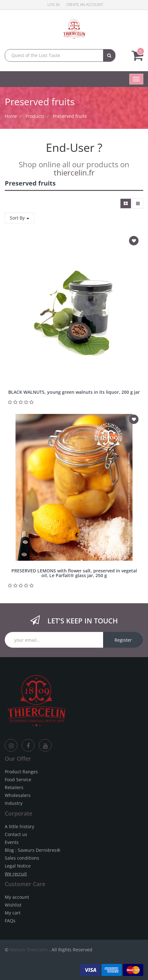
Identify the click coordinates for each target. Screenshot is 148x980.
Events (12, 842)
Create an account (85, 5)
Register (123, 640)
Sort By (19, 218)
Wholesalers (18, 795)
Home (11, 116)
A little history (19, 826)
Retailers (14, 787)
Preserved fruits (70, 116)
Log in (54, 5)
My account (17, 897)
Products (35, 116)
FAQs (10, 921)
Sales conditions (22, 858)
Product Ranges (21, 772)
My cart (13, 913)
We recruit (16, 874)
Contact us (16, 834)
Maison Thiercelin (29, 950)
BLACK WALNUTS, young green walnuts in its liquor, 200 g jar (74, 392)
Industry (14, 803)
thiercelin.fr (74, 172)
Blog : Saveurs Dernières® (33, 850)
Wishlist (13, 905)
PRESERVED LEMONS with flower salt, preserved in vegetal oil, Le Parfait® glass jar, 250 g (74, 573)
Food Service (18, 779)
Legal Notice (18, 866)
